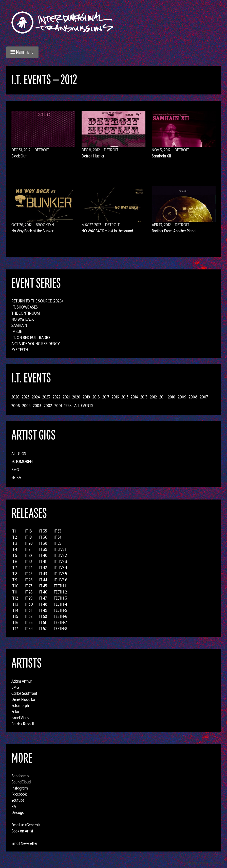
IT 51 (43, 622)
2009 (182, 397)
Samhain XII (161, 156)
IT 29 (29, 598)
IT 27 (29, 586)
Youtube (18, 800)
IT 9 (14, 580)
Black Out (19, 156)
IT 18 (28, 531)
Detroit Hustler (93, 156)
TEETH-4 (60, 604)
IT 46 (43, 592)
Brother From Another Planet (174, 231)
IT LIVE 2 (60, 555)
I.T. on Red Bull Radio (31, 337)
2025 (26, 397)
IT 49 (43, 610)
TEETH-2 (60, 592)
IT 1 (14, 531)
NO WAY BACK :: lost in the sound (107, 231)
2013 (144, 397)
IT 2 (14, 537)
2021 (66, 397)
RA (14, 806)
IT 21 (28, 549)
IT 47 (43, 598)
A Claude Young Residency (36, 344)
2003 (37, 406)
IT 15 (15, 616)
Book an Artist (22, 831)
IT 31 (28, 610)
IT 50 (43, 616)
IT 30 (29, 604)
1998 (68, 406)
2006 (16, 406)
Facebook (19, 794)
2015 (125, 397)
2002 (48, 406)
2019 (86, 397)
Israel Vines (20, 717)
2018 (96, 397)
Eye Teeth (20, 350)
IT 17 (15, 629)
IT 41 (43, 561)
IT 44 (43, 580)
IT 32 (29, 616)
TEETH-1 (60, 586)
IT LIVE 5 (60, 574)
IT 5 (14, 555)
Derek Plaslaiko (23, 699)
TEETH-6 (60, 616)
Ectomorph (22, 461)
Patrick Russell (23, 724)
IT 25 (29, 574)
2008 (193, 397)
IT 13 (15, 604)
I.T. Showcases (25, 307)
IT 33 (29, 622)
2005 (26, 406)
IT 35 (43, 531)
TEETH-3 (60, 598)
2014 (134, 397)
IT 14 (15, 610)
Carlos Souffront (24, 693)
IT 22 (29, 555)
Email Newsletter (24, 843)
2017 (106, 397)
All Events (84, 406)
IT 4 (14, 549)
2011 (162, 397)
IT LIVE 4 (60, 568)
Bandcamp (20, 776)
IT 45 (43, 586)
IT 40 (43, 555)
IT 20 (29, 543)
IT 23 (29, 561)
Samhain (19, 325)
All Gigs (19, 454)
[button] (22, 52)
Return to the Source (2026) (37, 301)
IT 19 (28, 537)
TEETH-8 (61, 629)
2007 (204, 397)
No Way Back (23, 319)
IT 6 (14, 561)
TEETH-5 (60, 610)
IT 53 (58, 531)
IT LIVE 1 (60, 549)
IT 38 (43, 543)
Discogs (17, 812)
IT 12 (15, 598)
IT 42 (43, 568)
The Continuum (26, 313)
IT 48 (43, 604)
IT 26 (29, 580)
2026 (15, 397)
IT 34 (29, 629)
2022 (56, 397)
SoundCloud (21, 782)
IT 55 (57, 543)
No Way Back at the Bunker (32, 231)
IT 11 (14, 592)
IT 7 (14, 568)
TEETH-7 (60, 622)
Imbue (17, 331)
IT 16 (15, 622)
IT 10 (15, 586)
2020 (76, 397)
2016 (115, 397)
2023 (46, 397)
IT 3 (14, 543)
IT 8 (14, 574)
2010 (172, 397)
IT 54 (58, 537)
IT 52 (43, 629)
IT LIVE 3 (60, 561)
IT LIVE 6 (60, 580)
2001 (58, 406)
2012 (153, 397)
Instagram (20, 788)
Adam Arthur (22, 681)
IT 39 (43, 549)
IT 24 (29, 568)
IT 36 (43, 537)
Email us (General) (26, 825)
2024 (36, 397)
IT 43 (43, 574)
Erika (16, 477)
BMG (15, 470)
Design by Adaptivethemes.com (205, 863)
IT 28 (29, 592)
